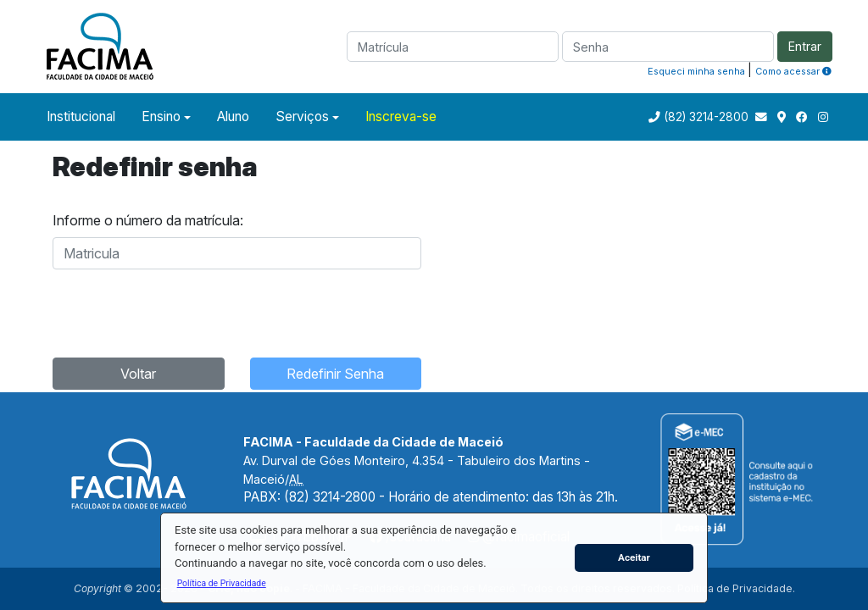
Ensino (161, 116)
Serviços (302, 116)
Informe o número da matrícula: (148, 220)
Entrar (805, 46)
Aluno (233, 116)
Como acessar (793, 71)
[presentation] (181, 311)
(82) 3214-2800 (706, 117)
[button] (221, 583)
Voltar (138, 374)
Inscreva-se (401, 116)
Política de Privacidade (735, 588)
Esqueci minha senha (696, 71)
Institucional (81, 116)
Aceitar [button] (634, 557)
